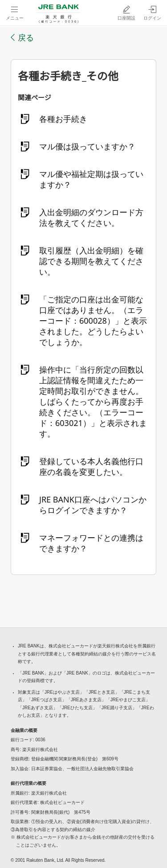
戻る (26, 37)
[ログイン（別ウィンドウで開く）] (152, 13)
